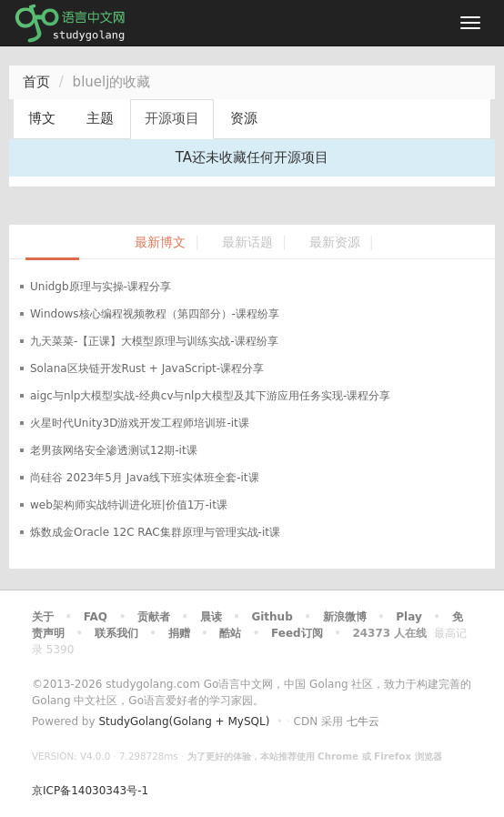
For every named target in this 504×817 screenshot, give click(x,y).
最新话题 (247, 242)
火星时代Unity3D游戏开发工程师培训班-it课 (140, 423)
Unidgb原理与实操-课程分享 (101, 287)
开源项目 (172, 118)
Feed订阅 (297, 633)
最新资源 (335, 242)
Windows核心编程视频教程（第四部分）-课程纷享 (155, 314)
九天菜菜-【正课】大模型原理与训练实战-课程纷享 (154, 341)
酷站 (230, 633)
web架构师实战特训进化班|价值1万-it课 (129, 505)
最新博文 (160, 242)
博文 (42, 118)
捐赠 (179, 633)
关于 (43, 617)
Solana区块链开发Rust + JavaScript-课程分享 (147, 368)
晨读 (211, 617)
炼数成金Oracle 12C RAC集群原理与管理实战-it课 (155, 532)
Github (272, 617)
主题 (100, 118)
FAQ (96, 617)
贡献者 (154, 617)
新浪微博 (345, 617)
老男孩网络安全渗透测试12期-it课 (114, 450)
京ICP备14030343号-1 (90, 791)
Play (408, 617)
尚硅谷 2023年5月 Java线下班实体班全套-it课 (145, 478)
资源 (244, 118)
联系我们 (116, 633)
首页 (36, 82)
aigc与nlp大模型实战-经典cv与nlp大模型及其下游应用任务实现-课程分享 (210, 396)
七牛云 (363, 721)
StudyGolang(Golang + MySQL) (184, 721)
